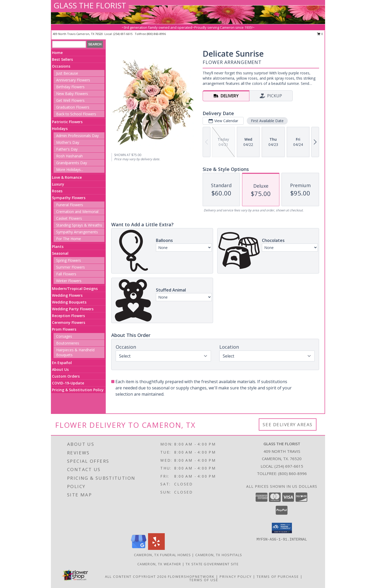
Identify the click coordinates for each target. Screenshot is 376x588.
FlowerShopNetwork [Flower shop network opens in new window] (191, 577)
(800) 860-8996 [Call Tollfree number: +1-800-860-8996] (292, 473)
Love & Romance (67, 177)
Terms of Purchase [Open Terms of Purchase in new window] (278, 577)
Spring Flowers (69, 260)
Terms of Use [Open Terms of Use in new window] (204, 580)
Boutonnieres (68, 343)
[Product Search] (69, 44)
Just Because (67, 73)
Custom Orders (66, 376)
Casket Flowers (69, 218)
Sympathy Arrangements (77, 232)
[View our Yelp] (156, 548)
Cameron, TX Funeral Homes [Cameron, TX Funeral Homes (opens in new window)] (163, 555)
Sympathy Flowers (69, 198)
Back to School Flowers (76, 114)
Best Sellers (62, 59)
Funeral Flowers (70, 205)
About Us (60, 369)
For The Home (69, 239)
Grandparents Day (72, 163)
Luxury (58, 184)
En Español (62, 363)
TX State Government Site (212, 564)
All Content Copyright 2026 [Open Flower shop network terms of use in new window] (136, 577)
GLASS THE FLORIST (90, 5)
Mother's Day (68, 142)
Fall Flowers (66, 274)
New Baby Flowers (72, 94)
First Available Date (267, 121)
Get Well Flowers (70, 100)
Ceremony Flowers (69, 322)
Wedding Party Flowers (73, 309)
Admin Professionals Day (77, 136)
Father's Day (67, 149)
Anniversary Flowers (73, 80)
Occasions (61, 66)
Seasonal (60, 253)
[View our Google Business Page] (139, 548)
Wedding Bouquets (69, 302)
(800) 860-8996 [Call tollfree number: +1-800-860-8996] (156, 34)
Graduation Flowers (73, 107)
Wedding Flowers (67, 295)
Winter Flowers (69, 281)
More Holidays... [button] (70, 170)
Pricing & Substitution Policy (78, 390)
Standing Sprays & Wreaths (79, 225)
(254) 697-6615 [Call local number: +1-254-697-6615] (123, 34)
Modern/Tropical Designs (75, 289)
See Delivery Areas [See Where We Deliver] (288, 424)
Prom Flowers (64, 329)
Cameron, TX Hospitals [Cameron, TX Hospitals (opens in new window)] (219, 555)
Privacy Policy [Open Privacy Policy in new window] (236, 577)
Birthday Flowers (70, 87)
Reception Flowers (68, 316)
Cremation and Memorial (77, 212)
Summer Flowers (70, 267)
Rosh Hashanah (69, 156)
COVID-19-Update (68, 383)
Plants (58, 247)
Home (57, 53)
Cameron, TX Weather (159, 564)
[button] (282, 528)
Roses (57, 191)
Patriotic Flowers (67, 122)
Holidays (60, 129)
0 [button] (320, 34)
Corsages (64, 336)
